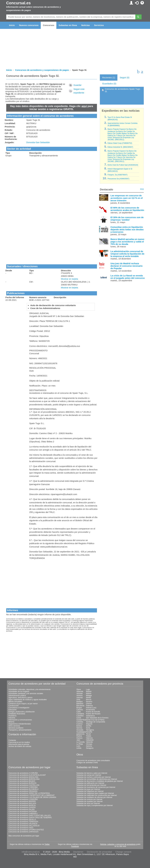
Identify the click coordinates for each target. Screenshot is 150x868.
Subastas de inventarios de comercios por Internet (96, 787)
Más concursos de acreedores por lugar (24, 836)
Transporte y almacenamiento (20, 730)
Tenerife (89, 732)
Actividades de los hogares (19, 691)
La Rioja (80, 744)
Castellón (80, 716)
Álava (79, 689)
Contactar (12, 740)
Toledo (89, 736)
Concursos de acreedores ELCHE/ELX (24, 789)
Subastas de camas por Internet (89, 775)
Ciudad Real (81, 720)
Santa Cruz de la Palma (95, 720)
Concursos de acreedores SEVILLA (22, 820)
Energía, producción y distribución (22, 712)
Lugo (88, 689)
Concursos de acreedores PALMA (22, 809)
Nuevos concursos (29, 25)
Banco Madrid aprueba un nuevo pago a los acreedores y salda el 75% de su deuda (127, 242)
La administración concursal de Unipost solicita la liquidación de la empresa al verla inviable (127, 254)
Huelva (79, 736)
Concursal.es (19, 3)
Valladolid (90, 740)
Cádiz (79, 712)
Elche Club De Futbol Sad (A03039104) (123, 165)
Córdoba (80, 722)
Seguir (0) (124, 77)
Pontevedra (91, 710)
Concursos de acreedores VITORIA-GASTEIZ (26, 830)
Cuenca (79, 724)
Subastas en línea (68, 25)
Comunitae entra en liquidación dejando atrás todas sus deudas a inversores (127, 229)
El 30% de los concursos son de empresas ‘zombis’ (127, 219)
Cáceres (80, 710)
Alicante (80, 694)
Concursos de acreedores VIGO (21, 828)
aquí (84, 106)
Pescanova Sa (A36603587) (118, 179)
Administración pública (17, 696)
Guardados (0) (109, 84)
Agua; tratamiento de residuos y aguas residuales (28, 700)
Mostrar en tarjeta (70, 279)
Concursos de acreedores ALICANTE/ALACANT (27, 775)
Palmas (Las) (91, 708)
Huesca (79, 738)
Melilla (89, 698)
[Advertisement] (52, 180)
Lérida (79, 748)
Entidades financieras (17, 714)
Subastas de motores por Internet (89, 799)
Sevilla (89, 726)
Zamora (89, 746)
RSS (142, 189)
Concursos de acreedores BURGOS (23, 783)
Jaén (78, 740)
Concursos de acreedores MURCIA (22, 805)
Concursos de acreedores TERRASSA (23, 822)
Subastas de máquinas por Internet (90, 791)
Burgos (79, 708)
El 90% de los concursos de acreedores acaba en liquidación (127, 209)
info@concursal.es (31, 852)
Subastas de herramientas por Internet (91, 785)
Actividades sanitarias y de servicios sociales (26, 694)
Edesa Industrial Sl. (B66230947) (120, 147)
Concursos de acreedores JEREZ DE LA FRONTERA (29, 793)
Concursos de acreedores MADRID (22, 801)
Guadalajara (81, 732)
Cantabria (80, 714)
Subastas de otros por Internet (88, 803)
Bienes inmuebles (15, 702)
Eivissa (79, 726)
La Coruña (81, 742)
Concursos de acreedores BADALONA (23, 777)
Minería (11, 722)
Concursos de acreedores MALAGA (22, 803)
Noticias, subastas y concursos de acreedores (118, 844)
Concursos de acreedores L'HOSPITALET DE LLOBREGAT (32, 795)
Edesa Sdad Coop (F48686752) (120, 143)
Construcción (14, 706)
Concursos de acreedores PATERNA (23, 812)
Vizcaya (89, 744)
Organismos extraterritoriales (20, 724)
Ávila (78, 700)
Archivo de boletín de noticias (20, 746)
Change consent (123, 852)
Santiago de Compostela (96, 722)
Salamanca (90, 716)
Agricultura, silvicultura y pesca (21, 698)
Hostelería (13, 716)
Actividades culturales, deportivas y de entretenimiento (30, 689)
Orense (89, 704)
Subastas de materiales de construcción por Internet (97, 795)
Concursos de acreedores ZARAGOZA (24, 832)
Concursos (49, 25)
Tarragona (90, 730)
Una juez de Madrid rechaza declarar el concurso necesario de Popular (126, 266)
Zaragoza (90, 748)
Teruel (88, 734)
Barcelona (80, 706)
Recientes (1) (109, 77)
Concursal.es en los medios (19, 742)
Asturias (80, 698)
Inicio (12, 25)
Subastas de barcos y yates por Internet (92, 773)
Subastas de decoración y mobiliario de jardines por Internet (100, 781)
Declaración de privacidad (99, 852)
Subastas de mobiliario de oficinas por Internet (94, 797)
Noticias (86, 25)
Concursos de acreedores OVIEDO (22, 807)
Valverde (89, 742)
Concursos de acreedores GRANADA (23, 791)
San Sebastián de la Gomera (97, 718)
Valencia (89, 738)
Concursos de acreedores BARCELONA (24, 779)
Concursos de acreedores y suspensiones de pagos (42, 70)
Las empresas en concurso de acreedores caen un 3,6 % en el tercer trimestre (127, 198)
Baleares (80, 704)
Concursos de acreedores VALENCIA (23, 824)
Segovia (89, 724)
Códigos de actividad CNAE (87, 763)
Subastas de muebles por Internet (90, 801)
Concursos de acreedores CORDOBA (23, 787)
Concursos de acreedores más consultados (93, 761)
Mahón (89, 694)
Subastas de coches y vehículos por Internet (94, 777)
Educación (13, 710)
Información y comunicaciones (20, 720)
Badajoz (80, 702)
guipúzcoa (81, 734)
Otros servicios (14, 726)
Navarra (89, 702)
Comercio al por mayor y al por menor (23, 704)
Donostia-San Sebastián (38, 142)
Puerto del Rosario (93, 714)
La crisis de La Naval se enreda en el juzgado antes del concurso (128, 277)
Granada (80, 730)
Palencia (89, 706)
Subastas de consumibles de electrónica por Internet (97, 779)
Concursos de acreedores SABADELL (23, 814)
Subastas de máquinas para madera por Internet (95, 793)
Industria (12, 718)
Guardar (77, 85)
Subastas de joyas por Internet (88, 789)
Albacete (80, 691)
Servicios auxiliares (16, 728)
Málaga (89, 696)
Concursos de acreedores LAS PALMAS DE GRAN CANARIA (32, 797)
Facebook (75, 846)
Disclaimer (78, 852)
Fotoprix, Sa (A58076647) (117, 175)
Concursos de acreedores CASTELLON (24, 785)
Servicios (99, 25)
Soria (88, 728)
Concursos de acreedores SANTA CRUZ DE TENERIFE (30, 818)
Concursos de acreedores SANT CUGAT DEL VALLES (30, 816)
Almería (79, 696)
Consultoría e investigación (19, 708)
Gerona (79, 728)
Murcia (89, 700)
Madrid (89, 691)
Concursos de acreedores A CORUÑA (23, 773)
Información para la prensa (19, 744)
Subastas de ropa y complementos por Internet (95, 805)
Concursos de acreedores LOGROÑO (23, 799)
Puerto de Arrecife (93, 712)
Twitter (47, 844)
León (78, 746)
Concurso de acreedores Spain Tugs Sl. (122, 90)
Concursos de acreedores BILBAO (22, 781)
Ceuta (79, 718)
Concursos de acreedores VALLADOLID (24, 826)
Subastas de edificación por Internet (90, 783)
